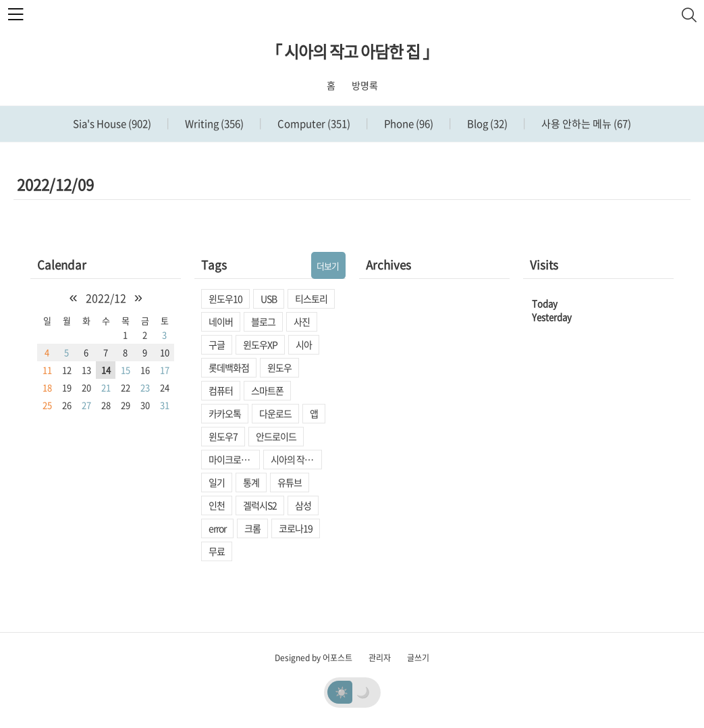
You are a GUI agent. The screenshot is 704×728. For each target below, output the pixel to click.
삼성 (303, 505)
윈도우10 (225, 298)
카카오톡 (225, 413)
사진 (302, 321)
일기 (217, 482)
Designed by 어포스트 (314, 658)
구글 (217, 344)
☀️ (342, 692)
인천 (217, 505)
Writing (213, 124)
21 (106, 387)
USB (269, 298)
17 (165, 370)
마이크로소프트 (234, 459)
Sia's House (112, 124)
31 (165, 405)
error (217, 528)
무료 (217, 551)
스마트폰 (267, 390)
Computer (313, 124)
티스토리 (311, 298)
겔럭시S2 (260, 505)
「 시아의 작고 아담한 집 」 (352, 51)
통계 (251, 482)
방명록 (365, 85)
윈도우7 (223, 436)
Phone (408, 124)
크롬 (252, 528)
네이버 (221, 321)
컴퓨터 (221, 390)
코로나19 (296, 528)
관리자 (380, 658)
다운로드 (275, 413)
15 (126, 370)
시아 (304, 344)
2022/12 (106, 298)
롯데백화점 (229, 367)
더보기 (328, 266)
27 (86, 405)
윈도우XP (260, 344)
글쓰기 (418, 658)
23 (145, 387)
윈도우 (279, 367)
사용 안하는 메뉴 (585, 124)
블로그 (263, 321)
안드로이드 (276, 436)
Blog (486, 124)
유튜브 (290, 482)
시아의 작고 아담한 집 (296, 459)
